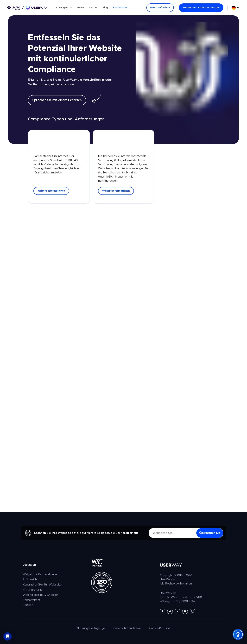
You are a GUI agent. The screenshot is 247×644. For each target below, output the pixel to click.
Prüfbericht (30, 580)
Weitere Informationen (51, 191)
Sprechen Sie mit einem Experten (57, 100)
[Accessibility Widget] (238, 634)
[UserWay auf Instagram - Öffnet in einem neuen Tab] (193, 611)
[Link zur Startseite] (27, 8)
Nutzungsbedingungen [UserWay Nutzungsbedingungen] (92, 628)
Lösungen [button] (64, 8)
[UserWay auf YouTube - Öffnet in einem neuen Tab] (185, 611)
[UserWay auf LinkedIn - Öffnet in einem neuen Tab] (178, 611)
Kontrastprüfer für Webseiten (43, 585)
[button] (8, 636)
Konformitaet (121, 8)
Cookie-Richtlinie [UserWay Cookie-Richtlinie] (160, 628)
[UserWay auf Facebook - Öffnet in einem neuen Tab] (162, 611)
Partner (93, 8)
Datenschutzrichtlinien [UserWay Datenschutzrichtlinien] (128, 628)
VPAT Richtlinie (33, 590)
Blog (105, 8)
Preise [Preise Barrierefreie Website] (80, 8)
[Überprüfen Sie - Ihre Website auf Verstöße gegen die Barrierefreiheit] (210, 533)
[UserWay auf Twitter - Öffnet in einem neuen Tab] (170, 611)
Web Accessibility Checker (40, 595)
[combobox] (235, 8)
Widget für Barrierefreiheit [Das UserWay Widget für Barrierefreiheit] (41, 574)
